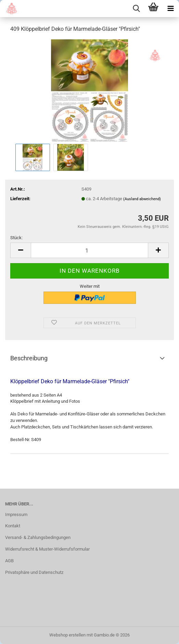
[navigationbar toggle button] (170, 9)
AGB (9, 561)
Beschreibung (29, 358)
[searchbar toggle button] (136, 9)
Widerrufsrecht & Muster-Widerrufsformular (47, 549)
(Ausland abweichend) (142, 199)
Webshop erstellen (67, 635)
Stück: (16, 238)
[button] (21, 250)
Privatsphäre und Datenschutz (34, 572)
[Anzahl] (89, 250)
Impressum (16, 514)
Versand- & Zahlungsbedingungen (38, 537)
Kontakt (13, 526)
